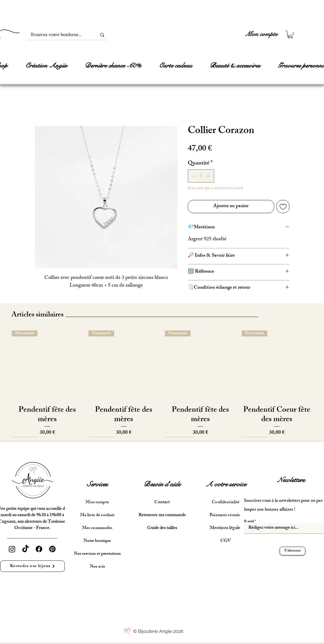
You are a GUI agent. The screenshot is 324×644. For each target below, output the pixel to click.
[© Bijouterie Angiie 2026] (158, 632)
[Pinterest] (52, 549)
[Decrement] (193, 176)
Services (97, 484)
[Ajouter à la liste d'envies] (283, 207)
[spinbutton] (201, 176)
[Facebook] (39, 549)
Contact (162, 503)
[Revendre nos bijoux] (32, 566)
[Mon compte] (261, 34)
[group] (162, 384)
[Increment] (208, 176)
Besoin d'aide (162, 484)
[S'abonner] (293, 551)
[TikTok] (25, 549)
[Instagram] (12, 549)
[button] (290, 34)
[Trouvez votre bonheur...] (58, 35)
